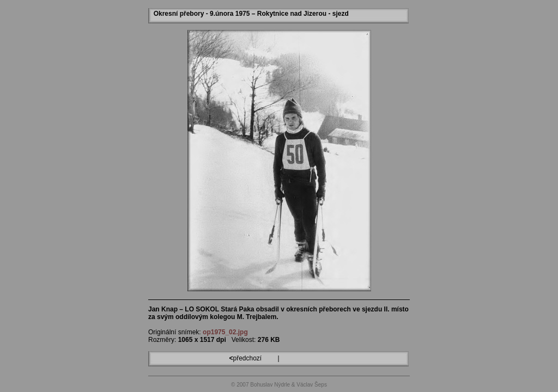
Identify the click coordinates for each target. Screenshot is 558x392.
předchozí (246, 358)
